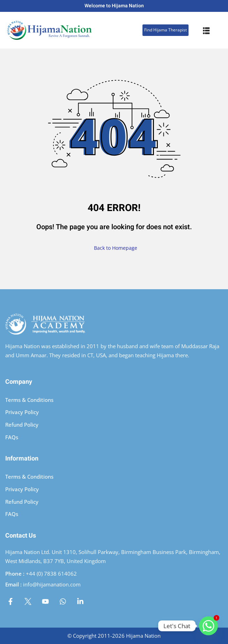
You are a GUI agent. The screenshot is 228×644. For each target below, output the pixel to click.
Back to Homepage (114, 248)
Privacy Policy (22, 412)
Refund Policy (22, 425)
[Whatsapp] (208, 626)
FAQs (12, 437)
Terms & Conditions (29, 400)
